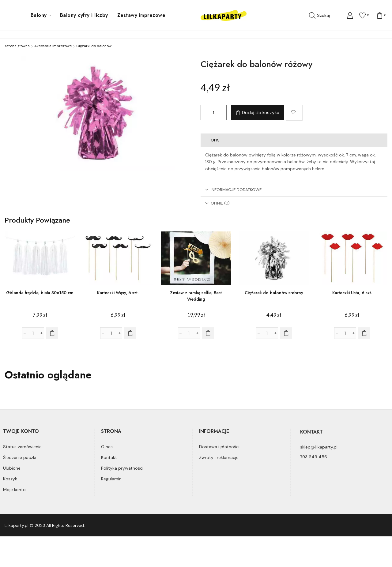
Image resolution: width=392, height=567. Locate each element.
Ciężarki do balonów (94, 46)
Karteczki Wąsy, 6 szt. (118, 293)
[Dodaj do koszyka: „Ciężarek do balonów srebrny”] (286, 333)
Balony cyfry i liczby (84, 15)
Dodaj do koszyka (261, 113)
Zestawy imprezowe (141, 15)
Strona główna (17, 46)
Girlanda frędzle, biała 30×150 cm (40, 293)
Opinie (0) (217, 203)
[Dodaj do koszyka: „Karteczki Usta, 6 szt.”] (364, 333)
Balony (41, 15)
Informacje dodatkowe (233, 190)
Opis (212, 140)
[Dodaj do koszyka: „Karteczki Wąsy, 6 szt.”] (130, 333)
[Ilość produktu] (214, 113)
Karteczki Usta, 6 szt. (352, 293)
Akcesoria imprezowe (53, 46)
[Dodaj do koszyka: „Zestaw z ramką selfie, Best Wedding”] (208, 333)
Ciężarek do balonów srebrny (274, 293)
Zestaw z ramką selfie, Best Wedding (196, 296)
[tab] (294, 140)
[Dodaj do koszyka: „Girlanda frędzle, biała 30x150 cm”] (52, 333)
